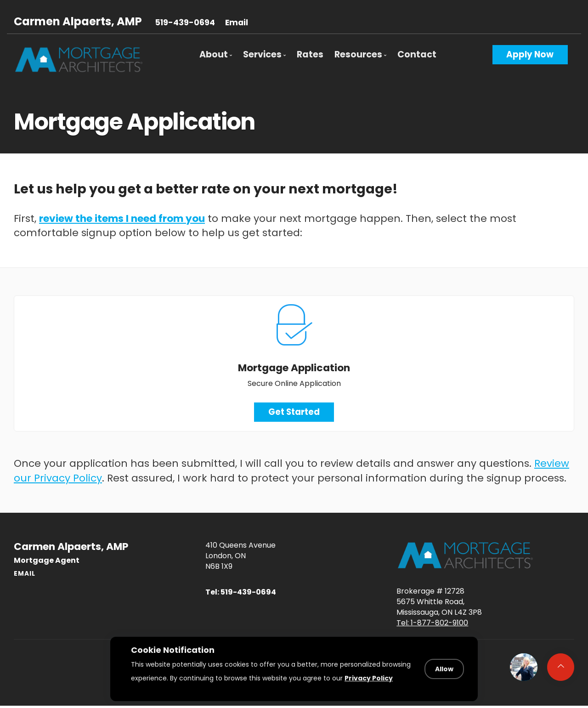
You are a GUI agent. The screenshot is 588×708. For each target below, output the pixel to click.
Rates (310, 54)
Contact (417, 54)
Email (237, 23)
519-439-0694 (185, 23)
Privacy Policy (369, 678)
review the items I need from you (122, 218)
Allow (444, 669)
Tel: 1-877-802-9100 (432, 623)
